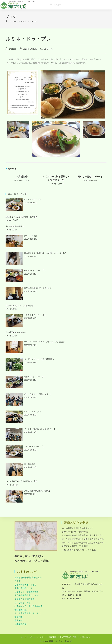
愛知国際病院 (21, 610)
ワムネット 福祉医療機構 (27, 592)
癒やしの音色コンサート (90, 176)
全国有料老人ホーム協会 (26, 585)
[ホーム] (6, 21)
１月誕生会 (22, 176)
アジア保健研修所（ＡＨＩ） (28, 613)
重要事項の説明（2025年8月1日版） (63, 637)
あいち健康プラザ (23, 603)
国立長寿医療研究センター (27, 595)
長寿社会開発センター (25, 588)
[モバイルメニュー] (56, 5)
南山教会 (19, 620)
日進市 (18, 581)
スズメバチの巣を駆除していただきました (56, 178)
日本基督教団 (21, 624)
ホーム (24, 637)
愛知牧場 (19, 617)
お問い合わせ (85, 637)
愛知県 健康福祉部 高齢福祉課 (28, 577)
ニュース (48, 49)
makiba (13, 49)
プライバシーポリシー (38, 637)
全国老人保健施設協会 (25, 599)
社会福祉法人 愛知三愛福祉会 (28, 606)
